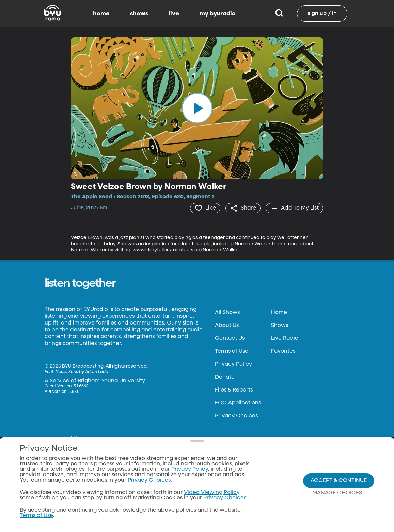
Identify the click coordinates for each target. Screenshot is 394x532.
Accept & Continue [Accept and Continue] (339, 481)
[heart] (205, 208)
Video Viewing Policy (212, 493)
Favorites (283, 351)
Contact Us (230, 338)
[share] (243, 208)
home (101, 14)
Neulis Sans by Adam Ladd (82, 372)
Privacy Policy (233, 364)
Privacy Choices (236, 416)
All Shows (227, 313)
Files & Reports (234, 390)
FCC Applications (238, 403)
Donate (225, 377)
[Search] (279, 14)
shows (139, 14)
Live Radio (285, 338)
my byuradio (218, 14)
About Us (227, 326)
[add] (294, 208)
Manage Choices (337, 493)
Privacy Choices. (150, 480)
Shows (280, 326)
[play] (197, 108)
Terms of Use (232, 351)
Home (279, 313)
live (174, 14)
